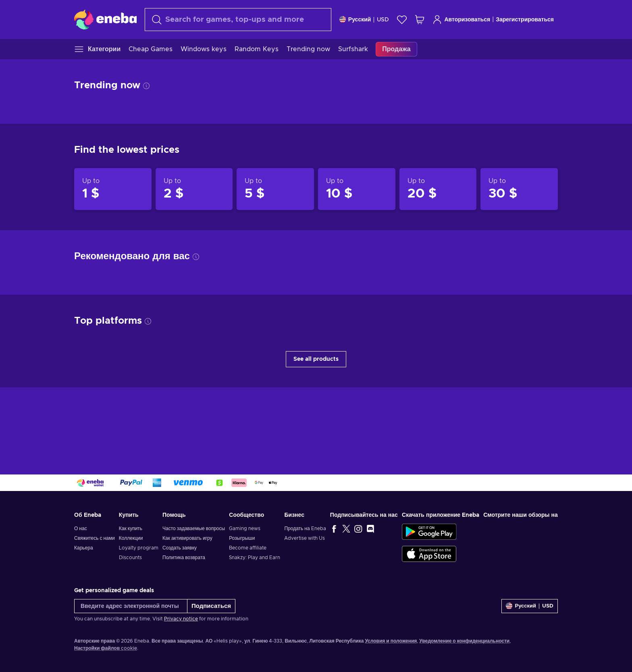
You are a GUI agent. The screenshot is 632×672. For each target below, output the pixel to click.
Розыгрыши (242, 538)
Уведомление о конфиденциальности (464, 641)
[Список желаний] (402, 20)
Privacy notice (181, 619)
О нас (81, 528)
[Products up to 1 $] (113, 189)
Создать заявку (180, 548)
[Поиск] (238, 20)
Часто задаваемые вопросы (194, 528)
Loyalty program (139, 548)
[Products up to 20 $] (438, 189)
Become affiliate (248, 548)
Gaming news (245, 528)
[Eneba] (105, 19)
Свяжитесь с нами (95, 538)
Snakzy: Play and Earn (255, 558)
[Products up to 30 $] (519, 189)
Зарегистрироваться (525, 20)
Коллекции (131, 538)
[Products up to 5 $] (275, 189)
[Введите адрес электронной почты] (131, 606)
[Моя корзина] (420, 20)
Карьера (84, 548)
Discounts (130, 558)
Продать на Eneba (305, 528)
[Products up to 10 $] (357, 189)
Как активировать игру (187, 538)
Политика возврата (184, 558)
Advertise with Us (305, 538)
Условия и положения (391, 641)
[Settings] (364, 20)
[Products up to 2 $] (194, 189)
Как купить (131, 528)
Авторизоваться (461, 20)
